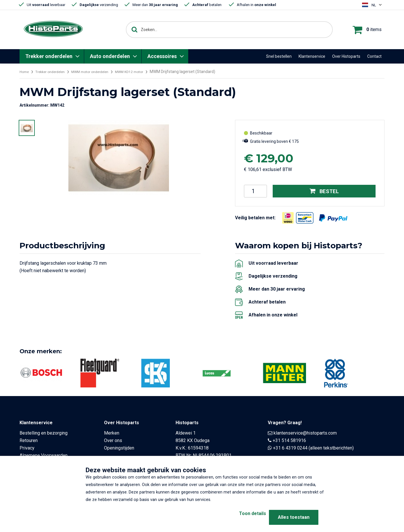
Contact (374, 56)
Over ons (113, 440)
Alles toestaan (294, 517)
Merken (112, 433)
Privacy (27, 448)
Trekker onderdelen (49, 56)
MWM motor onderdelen (101, 72)
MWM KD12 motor (146, 72)
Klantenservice (312, 56)
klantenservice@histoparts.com (305, 433)
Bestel (324, 191)
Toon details (242, 517)
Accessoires (162, 56)
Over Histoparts (346, 56)
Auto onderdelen (110, 56)
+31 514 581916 (289, 440)
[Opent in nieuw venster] (288, 218)
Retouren (29, 440)
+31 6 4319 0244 (290, 448)
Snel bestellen (279, 56)
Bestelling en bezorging (44, 433)
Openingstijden (119, 448)
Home (25, 72)
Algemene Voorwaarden (44, 455)
